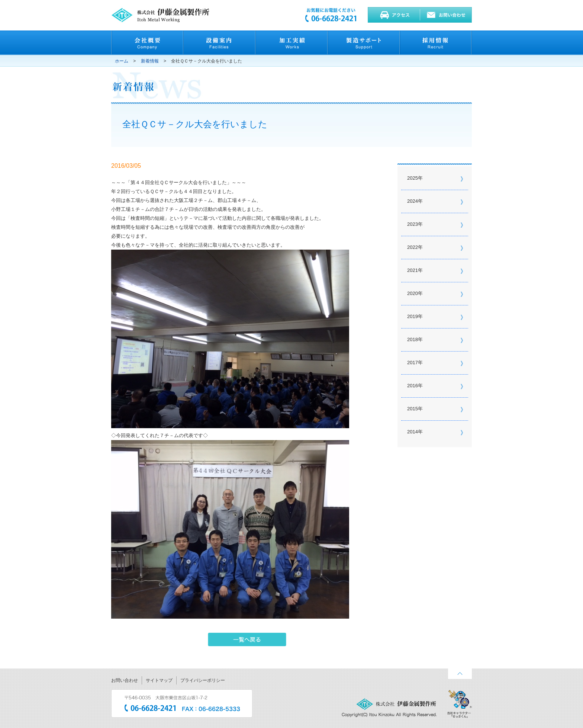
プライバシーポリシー (203, 680)
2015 (413, 409)
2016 (413, 386)
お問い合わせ (125, 680)
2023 (413, 224)
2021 (413, 270)
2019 (413, 316)
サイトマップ (159, 680)
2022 (413, 247)
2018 (413, 339)
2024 (413, 201)
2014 (413, 432)
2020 (413, 293)
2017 (413, 363)
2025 (413, 178)
